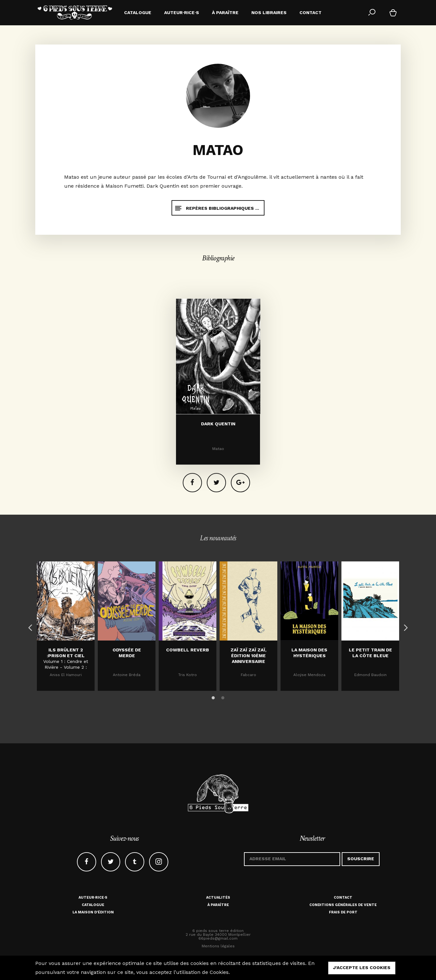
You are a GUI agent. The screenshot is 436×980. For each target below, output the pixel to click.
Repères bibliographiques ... (217, 208)
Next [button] (404, 626)
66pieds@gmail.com (218, 938)
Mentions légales (218, 946)
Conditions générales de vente (343, 905)
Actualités (218, 898)
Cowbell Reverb (188, 650)
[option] (66, 626)
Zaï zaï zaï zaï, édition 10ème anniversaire (248, 656)
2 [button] (223, 697)
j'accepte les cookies (362, 968)
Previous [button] (29, 626)
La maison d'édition (93, 912)
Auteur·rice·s (93, 898)
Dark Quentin (218, 493)
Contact (343, 898)
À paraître (218, 905)
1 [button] (213, 697)
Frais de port (343, 912)
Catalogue (93, 905)
